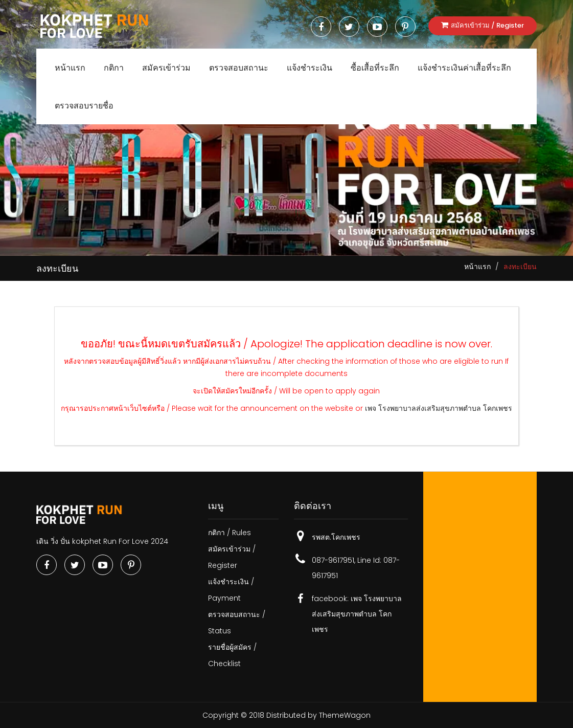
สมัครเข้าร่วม (166, 68)
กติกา (114, 68)
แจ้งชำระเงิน (310, 68)
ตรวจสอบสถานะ (239, 68)
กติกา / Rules (230, 533)
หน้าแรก (70, 68)
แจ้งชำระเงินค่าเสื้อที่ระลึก (464, 68)
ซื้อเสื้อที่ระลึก (375, 68)
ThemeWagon (345, 715)
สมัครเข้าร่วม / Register (483, 25)
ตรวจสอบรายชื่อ (84, 106)
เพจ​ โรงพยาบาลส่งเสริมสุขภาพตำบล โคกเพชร (439, 408)
